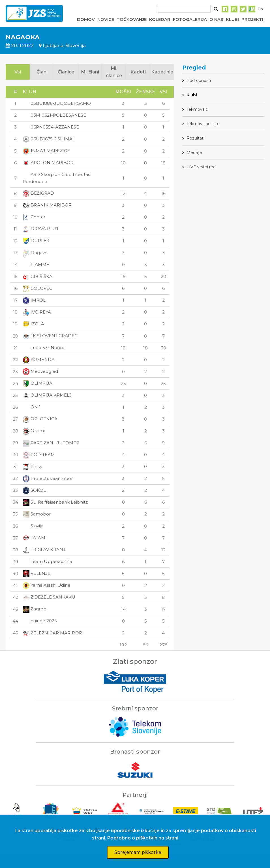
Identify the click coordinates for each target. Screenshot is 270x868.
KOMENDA (39, 359)
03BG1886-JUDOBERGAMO (57, 103)
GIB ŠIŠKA (37, 276)
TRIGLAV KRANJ (44, 550)
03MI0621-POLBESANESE (54, 115)
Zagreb (35, 609)
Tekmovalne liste (203, 124)
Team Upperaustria (47, 561)
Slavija (33, 526)
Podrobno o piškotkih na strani (143, 838)
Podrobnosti (199, 81)
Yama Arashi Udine (47, 585)
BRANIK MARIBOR (47, 205)
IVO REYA (37, 312)
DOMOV (86, 19)
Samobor (37, 514)
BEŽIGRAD (38, 193)
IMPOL (34, 300)
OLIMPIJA (37, 383)
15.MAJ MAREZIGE (46, 151)
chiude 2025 (40, 621)
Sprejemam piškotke (138, 852)
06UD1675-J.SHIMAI (48, 139)
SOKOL (34, 490)
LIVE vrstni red (201, 167)
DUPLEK (36, 241)
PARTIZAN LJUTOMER (51, 443)
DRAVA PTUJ (40, 229)
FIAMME (36, 265)
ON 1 (32, 407)
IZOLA (33, 324)
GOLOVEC (37, 288)
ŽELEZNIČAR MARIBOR (52, 633)
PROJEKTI (252, 19)
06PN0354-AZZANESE (51, 127)
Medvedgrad (40, 371)
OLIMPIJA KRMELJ (47, 395)
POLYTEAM (39, 455)
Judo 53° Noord (44, 348)
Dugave (35, 253)
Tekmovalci (198, 109)
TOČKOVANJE (132, 19)
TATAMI (35, 538)
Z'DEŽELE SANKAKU (49, 597)
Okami (34, 431)
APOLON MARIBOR (48, 163)
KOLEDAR (160, 19)
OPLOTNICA (40, 419)
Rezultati (195, 138)
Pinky (32, 466)
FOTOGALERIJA (190, 19)
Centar (34, 217)
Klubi (192, 95)
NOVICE (106, 19)
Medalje (194, 153)
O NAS (216, 19)
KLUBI (232, 19)
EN (260, 9)
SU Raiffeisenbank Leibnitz (55, 502)
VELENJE (37, 573)
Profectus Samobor (48, 478)
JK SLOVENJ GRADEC (50, 336)
